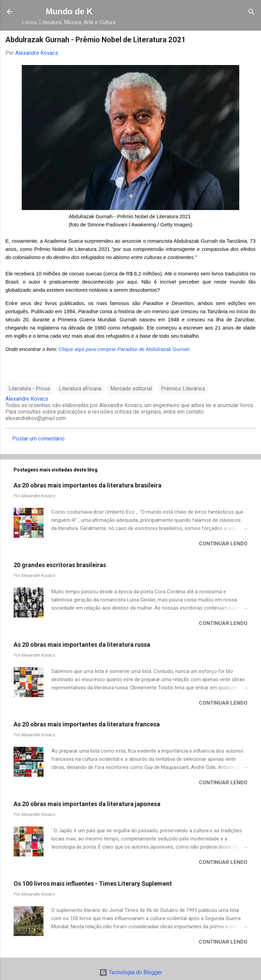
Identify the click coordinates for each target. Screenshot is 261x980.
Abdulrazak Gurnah (168, 349)
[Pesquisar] (251, 12)
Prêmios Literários (183, 389)
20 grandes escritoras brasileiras (60, 565)
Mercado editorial (131, 389)
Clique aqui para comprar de (102, 349)
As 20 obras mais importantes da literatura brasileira (88, 485)
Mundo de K (69, 11)
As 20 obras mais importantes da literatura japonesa (87, 804)
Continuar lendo (223, 544)
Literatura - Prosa (29, 389)
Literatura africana (80, 389)
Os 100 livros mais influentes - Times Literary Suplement (93, 883)
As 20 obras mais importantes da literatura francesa (87, 724)
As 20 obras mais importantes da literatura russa (82, 645)
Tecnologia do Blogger (131, 972)
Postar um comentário (38, 439)
